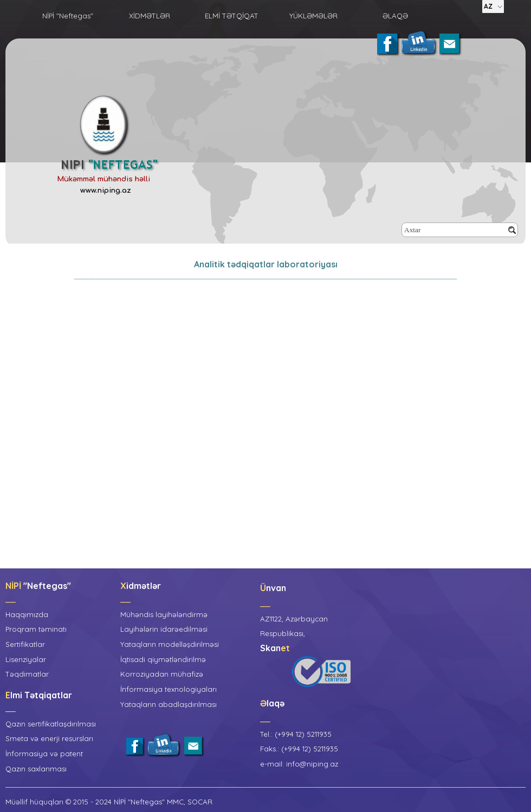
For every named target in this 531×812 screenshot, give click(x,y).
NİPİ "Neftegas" (68, 16)
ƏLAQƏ (395, 16)
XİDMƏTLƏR (150, 16)
